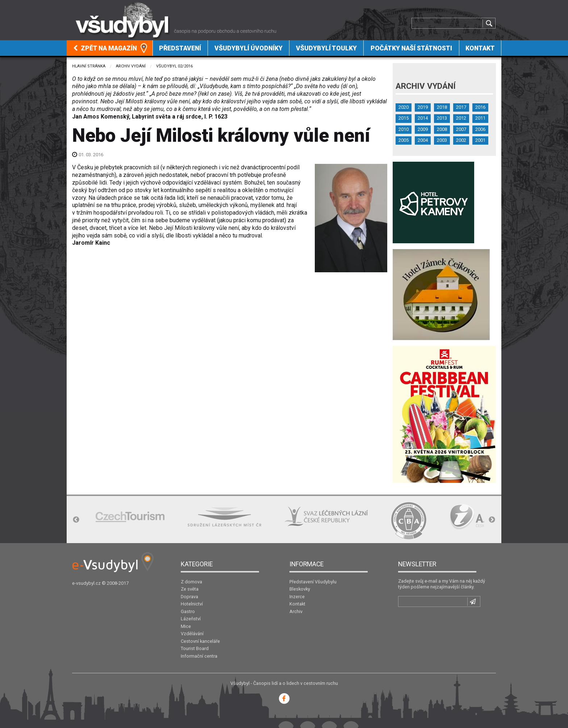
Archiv (296, 611)
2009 (423, 129)
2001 (480, 140)
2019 (423, 107)
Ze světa (190, 589)
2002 (461, 140)
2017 (461, 107)
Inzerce (297, 597)
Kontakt (480, 48)
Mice (186, 626)
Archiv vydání (131, 66)
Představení (180, 48)
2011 (480, 118)
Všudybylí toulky (326, 48)
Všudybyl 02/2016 (174, 66)
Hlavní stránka (89, 66)
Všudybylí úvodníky (248, 48)
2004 (423, 140)
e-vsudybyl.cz (86, 583)
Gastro (188, 611)
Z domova (191, 582)
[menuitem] (110, 48)
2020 (404, 107)
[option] (130, 517)
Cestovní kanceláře (200, 641)
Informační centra (199, 656)
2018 (442, 107)
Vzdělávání (192, 634)
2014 (423, 118)
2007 (461, 129)
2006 (480, 129)
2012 (461, 118)
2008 (442, 129)
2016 (480, 107)
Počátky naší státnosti (411, 48)
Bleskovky (300, 589)
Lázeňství (191, 619)
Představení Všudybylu (313, 582)
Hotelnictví (192, 604)
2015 (404, 118)
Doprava (189, 597)
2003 (442, 140)
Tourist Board (195, 648)
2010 (404, 129)
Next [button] (492, 520)
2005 (404, 140)
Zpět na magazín (105, 48)
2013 (442, 118)
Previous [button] (76, 520)
